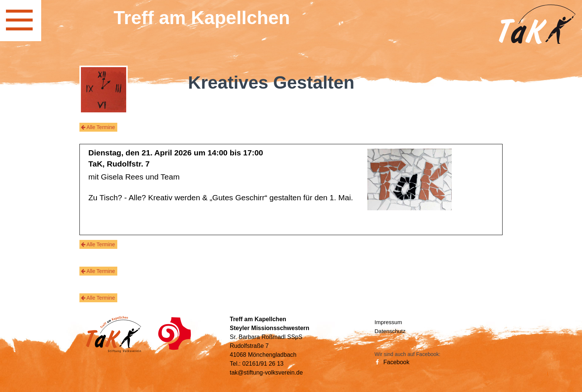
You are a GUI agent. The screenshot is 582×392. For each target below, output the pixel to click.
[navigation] (21, 21)
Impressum (388, 322)
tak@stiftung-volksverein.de (266, 373)
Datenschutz (390, 331)
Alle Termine (98, 127)
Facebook (392, 362)
